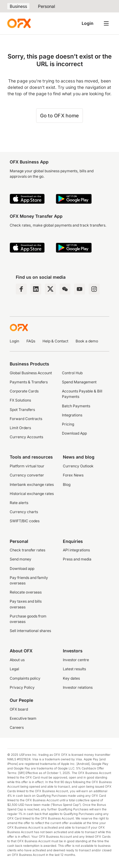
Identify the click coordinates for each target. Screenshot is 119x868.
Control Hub (72, 373)
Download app (22, 569)
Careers (17, 727)
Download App (74, 433)
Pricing (68, 424)
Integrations (72, 415)
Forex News (73, 475)
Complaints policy (25, 678)
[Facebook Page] (21, 289)
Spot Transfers (22, 410)
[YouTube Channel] (80, 289)
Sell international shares (30, 631)
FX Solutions (20, 400)
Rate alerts (19, 503)
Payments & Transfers (29, 382)
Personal (46, 6)
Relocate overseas (26, 592)
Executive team (23, 718)
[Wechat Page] (65, 289)
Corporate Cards (24, 391)
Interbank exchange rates (32, 484)
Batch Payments (76, 406)
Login (88, 23)
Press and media (77, 559)
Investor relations (78, 687)
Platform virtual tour (27, 466)
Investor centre (76, 660)
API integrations (76, 550)
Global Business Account (31, 373)
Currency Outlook (78, 466)
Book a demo (87, 341)
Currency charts (24, 512)
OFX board (19, 709)
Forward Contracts (26, 419)
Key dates (71, 678)
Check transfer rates (27, 550)
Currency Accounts (26, 437)
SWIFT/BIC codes (25, 521)
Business (18, 6)
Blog (67, 484)
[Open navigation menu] (106, 23)
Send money (20, 559)
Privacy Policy (22, 687)
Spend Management (79, 382)
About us (17, 660)
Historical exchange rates (32, 494)
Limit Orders (20, 428)
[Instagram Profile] (94, 289)
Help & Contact (55, 341)
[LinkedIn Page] (36, 289)
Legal (14, 669)
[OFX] (19, 23)
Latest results (74, 669)
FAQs (31, 341)
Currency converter (27, 475)
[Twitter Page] (50, 289)
